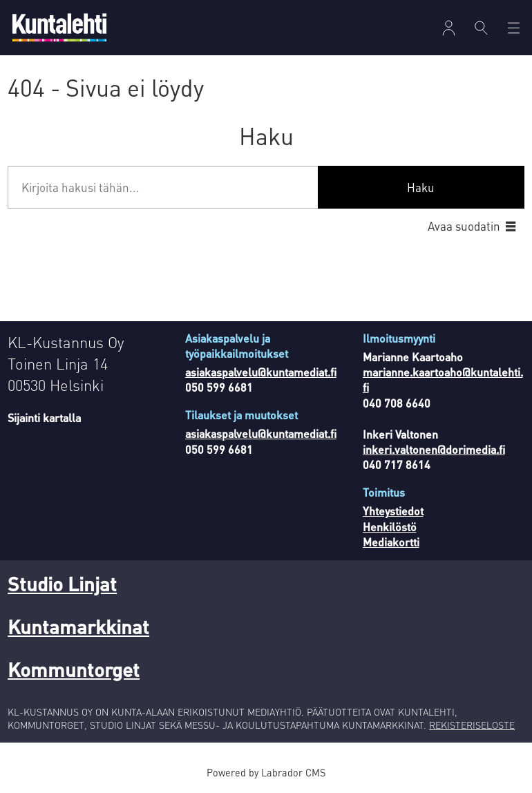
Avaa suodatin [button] (464, 226)
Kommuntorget (74, 669)
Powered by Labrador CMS (266, 772)
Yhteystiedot (393, 511)
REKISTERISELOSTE (472, 725)
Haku (421, 187)
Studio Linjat (62, 584)
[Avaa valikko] (449, 28)
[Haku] (481, 28)
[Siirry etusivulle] (59, 27)
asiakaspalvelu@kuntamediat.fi (261, 372)
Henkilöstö (390, 527)
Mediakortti (391, 542)
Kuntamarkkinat (78, 627)
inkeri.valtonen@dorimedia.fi (434, 449)
